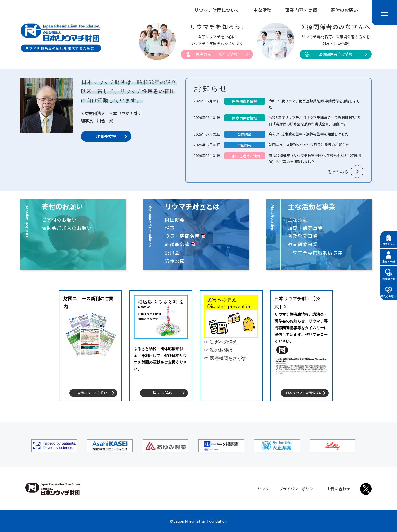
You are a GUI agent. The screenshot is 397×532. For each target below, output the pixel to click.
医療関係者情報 (245, 101)
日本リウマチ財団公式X (303, 393)
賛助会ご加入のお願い (67, 228)
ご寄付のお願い (59, 220)
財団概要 (175, 220)
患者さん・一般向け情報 (217, 54)
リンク (263, 489)
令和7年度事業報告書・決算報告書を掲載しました (309, 134)
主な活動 (262, 10)
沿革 (170, 228)
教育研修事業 (303, 244)
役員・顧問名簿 (182, 236)
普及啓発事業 (303, 236)
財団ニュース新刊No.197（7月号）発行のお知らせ (309, 145)
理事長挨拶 (106, 136)
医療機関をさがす (228, 358)
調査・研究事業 (305, 228)
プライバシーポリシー (298, 489)
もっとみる (338, 172)
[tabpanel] (90, 346)
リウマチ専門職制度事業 (315, 253)
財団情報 (245, 135)
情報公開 (175, 261)
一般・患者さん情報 (245, 156)
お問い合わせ (339, 489)
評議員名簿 (177, 244)
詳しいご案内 (163, 393)
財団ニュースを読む (92, 393)
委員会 (172, 253)
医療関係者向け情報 (336, 54)
